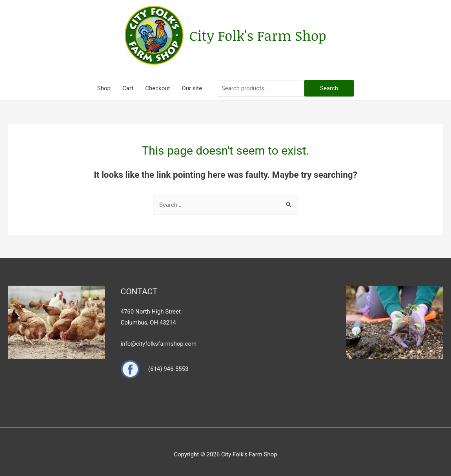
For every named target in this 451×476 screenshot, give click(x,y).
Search (329, 88)
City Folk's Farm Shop (258, 35)
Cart (128, 88)
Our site (192, 88)
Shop (104, 88)
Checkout (157, 88)
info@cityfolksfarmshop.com (159, 344)
